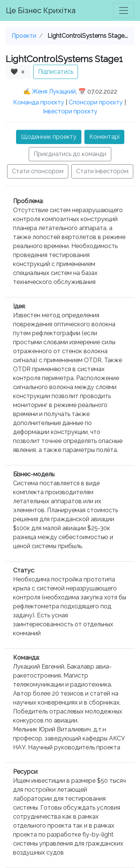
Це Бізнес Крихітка (41, 10)
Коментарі (104, 137)
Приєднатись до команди (70, 154)
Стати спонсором (38, 171)
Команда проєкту (39, 102)
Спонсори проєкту (96, 102)
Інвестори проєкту (70, 111)
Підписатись (56, 72)
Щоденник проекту (49, 137)
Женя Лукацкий (54, 91)
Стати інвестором (102, 171)
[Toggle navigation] (124, 10)
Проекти (24, 36)
